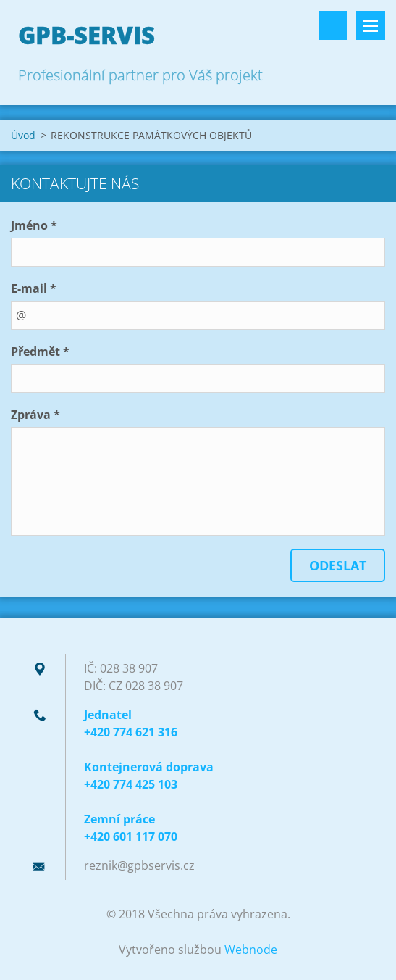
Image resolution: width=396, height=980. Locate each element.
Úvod (23, 135)
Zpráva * (35, 415)
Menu (371, 25)
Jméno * (34, 225)
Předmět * (40, 352)
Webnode (251, 950)
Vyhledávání (333, 25)
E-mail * (34, 288)
